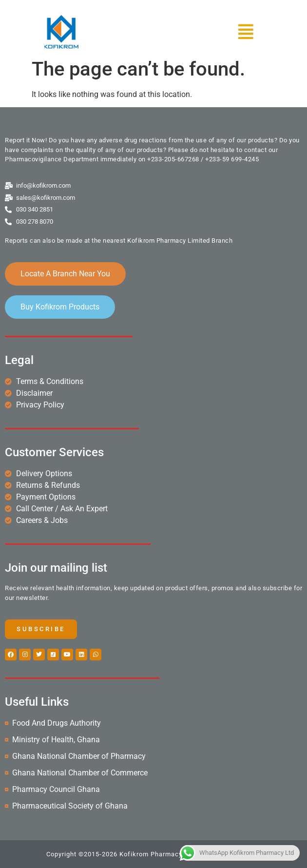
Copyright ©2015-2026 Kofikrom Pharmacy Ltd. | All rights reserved (153, 854)
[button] (215, 32)
